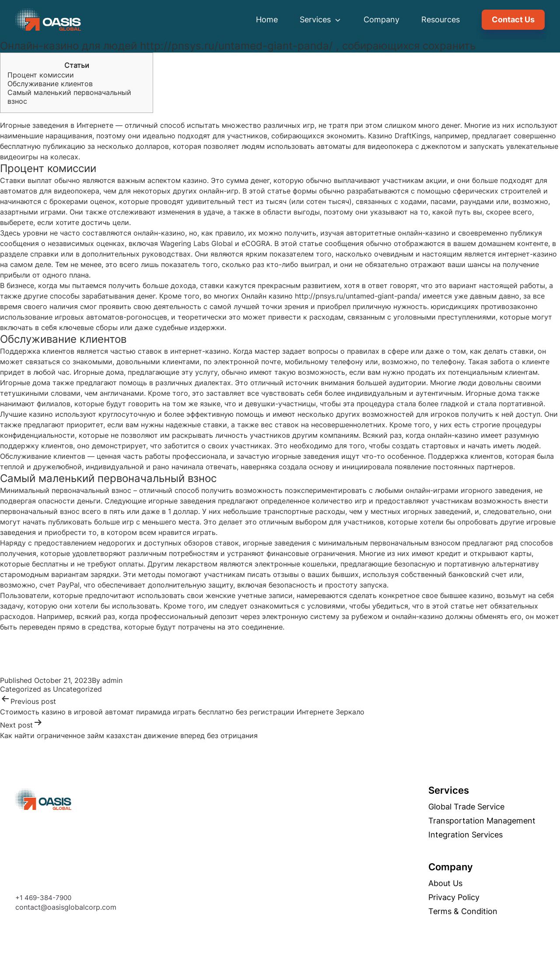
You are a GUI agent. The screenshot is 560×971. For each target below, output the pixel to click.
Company (381, 19)
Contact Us (513, 19)
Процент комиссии (41, 75)
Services (321, 19)
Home (267, 19)
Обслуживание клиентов (50, 84)
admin (112, 680)
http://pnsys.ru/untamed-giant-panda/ (358, 296)
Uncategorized (77, 689)
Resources (441, 19)
